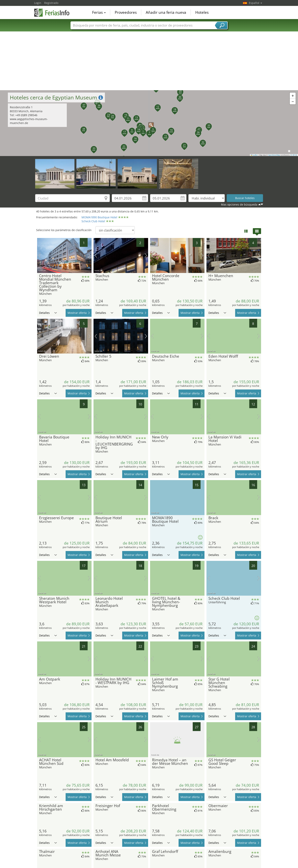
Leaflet (254, 155)
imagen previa (39, 255)
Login (38, 3)
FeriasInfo (54, 12)
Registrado (51, 3)
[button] (149, 123)
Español (255, 3)
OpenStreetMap (274, 155)
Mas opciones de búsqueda (239, 204)
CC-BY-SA (294, 155)
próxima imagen (89, 255)
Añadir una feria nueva (166, 13)
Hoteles (202, 13)
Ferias (99, 13)
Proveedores (126, 13)
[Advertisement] (149, 61)
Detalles (48, 313)
